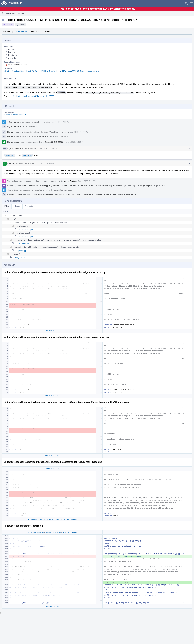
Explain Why (159, 186)
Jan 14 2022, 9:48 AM (87, 181)
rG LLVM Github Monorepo (16, 115)
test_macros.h (21, 257)
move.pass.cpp (26, 229)
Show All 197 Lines (51, 519)
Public (22, 25)
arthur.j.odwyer (143, 186)
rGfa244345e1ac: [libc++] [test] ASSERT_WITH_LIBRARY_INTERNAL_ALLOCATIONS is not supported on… (52, 71)
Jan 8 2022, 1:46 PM (75, 142)
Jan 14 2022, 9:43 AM (45, 164)
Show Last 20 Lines (69, 519)
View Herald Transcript (59, 132)
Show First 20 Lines (36, 532)
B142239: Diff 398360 (55, 142)
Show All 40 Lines (52, 606)
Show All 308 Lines (53, 532)
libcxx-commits (39, 136)
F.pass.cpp (22, 250)
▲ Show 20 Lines (35, 519)
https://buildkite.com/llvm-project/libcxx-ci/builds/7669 (31, 96)
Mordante (13, 55)
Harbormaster (14, 142)
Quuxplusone (21, 31)
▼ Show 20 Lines (70, 532)
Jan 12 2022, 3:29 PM (48, 148)
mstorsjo (12, 58)
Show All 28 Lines (52, 331)
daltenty (12, 49)
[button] (191, 3)
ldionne (12, 52)
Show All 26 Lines (52, 396)
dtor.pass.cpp (23, 243)
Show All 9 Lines (52, 469)
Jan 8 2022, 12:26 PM (60, 122)
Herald (10, 132)
